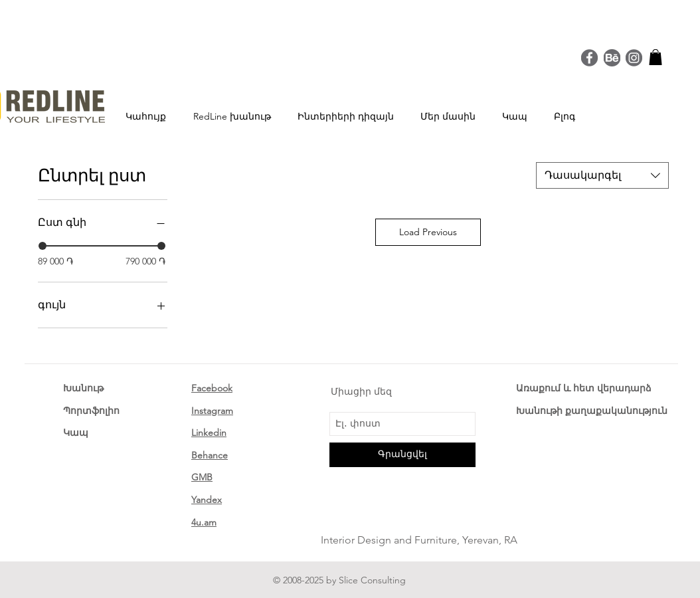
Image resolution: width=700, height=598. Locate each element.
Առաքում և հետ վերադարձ (584, 388)
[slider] (43, 246)
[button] (656, 57)
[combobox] (602, 175)
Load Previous (428, 232)
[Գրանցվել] (402, 455)
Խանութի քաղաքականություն (592, 411)
